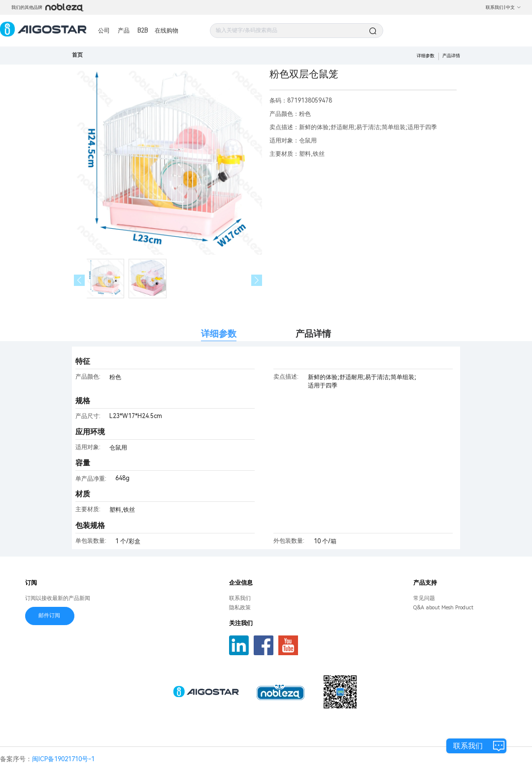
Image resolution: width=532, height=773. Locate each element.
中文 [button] (514, 7)
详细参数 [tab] (219, 334)
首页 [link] (77, 55)
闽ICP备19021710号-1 (63, 759)
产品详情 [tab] (313, 334)
